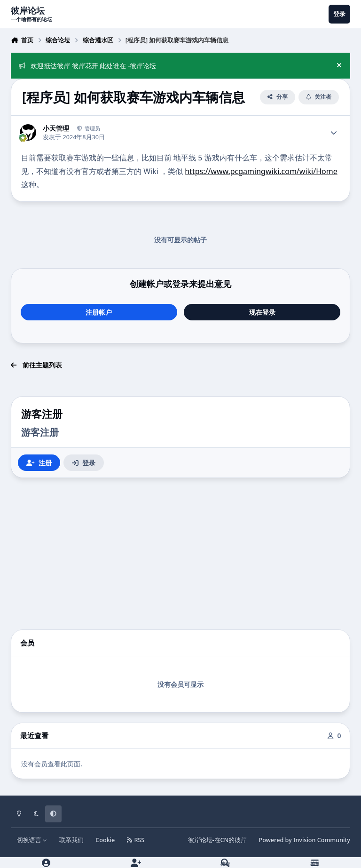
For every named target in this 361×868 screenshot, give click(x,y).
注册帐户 (99, 312)
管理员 (92, 128)
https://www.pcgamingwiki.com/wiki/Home (261, 171)
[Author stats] (334, 133)
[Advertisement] (180, 554)
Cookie (105, 840)
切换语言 (32, 840)
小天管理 (56, 128)
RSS (136, 840)
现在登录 (262, 312)
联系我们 (71, 840)
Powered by (305, 840)
